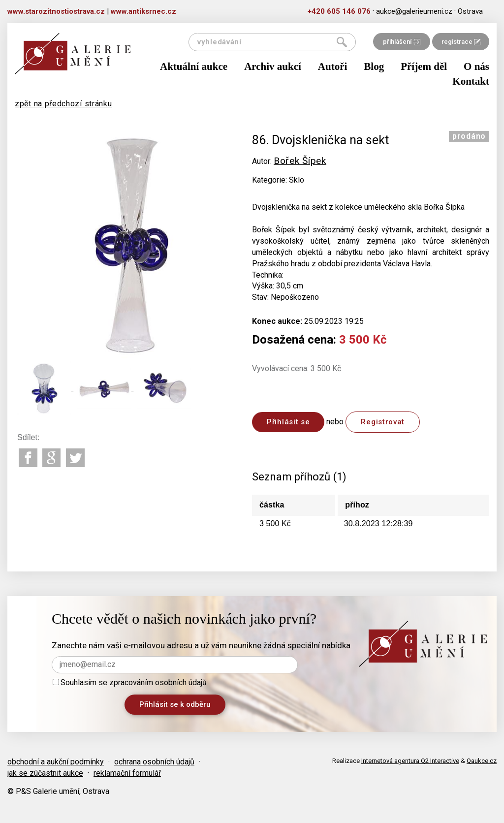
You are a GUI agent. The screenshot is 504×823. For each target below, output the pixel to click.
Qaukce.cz (482, 761)
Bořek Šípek (300, 161)
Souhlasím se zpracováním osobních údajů (130, 682)
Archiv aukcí (273, 66)
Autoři (333, 66)
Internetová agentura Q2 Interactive (410, 761)
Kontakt (471, 81)
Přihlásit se (288, 422)
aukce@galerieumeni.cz (414, 11)
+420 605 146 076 (339, 11)
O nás (476, 66)
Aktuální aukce (194, 66)
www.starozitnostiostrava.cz (56, 11)
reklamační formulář (127, 773)
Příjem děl (424, 66)
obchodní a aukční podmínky (56, 762)
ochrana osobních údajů (154, 762)
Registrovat (383, 422)
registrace (461, 42)
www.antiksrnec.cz (143, 11)
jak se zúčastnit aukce (45, 773)
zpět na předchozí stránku (63, 104)
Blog (374, 66)
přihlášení (402, 42)
